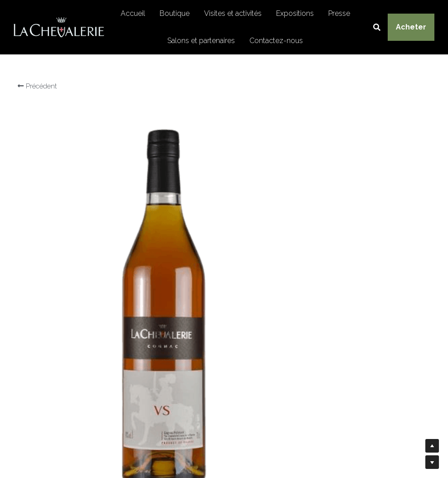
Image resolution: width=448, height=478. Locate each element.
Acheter (411, 27)
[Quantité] (347, 325)
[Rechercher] (377, 27)
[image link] (59, 27)
